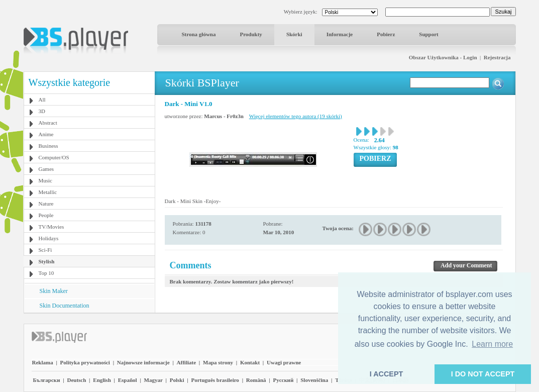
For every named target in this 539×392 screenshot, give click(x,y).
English (102, 380)
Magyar (153, 380)
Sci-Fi (45, 250)
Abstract (48, 123)
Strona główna (199, 34)
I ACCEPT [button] (387, 374)
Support (429, 34)
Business (48, 146)
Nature (46, 204)
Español (128, 380)
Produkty (251, 34)
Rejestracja (497, 57)
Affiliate (186, 362)
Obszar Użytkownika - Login (443, 57)
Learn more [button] (492, 344)
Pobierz (386, 34)
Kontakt (250, 362)
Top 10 (46, 273)
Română (256, 380)
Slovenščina (314, 380)
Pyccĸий (283, 380)
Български (47, 380)
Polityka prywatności (85, 362)
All (42, 100)
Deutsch (76, 380)
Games (46, 169)
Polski (177, 380)
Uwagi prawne (284, 362)
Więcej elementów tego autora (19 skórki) (296, 116)
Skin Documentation (65, 306)
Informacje (340, 34)
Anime (46, 134)
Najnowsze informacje (143, 362)
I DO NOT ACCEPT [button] (483, 374)
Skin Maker (54, 291)
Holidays (49, 238)
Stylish (47, 261)
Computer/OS (54, 157)
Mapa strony (218, 362)
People (46, 215)
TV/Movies (51, 227)
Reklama (43, 362)
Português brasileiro (215, 380)
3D (42, 111)
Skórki (294, 34)
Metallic (48, 192)
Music (46, 180)
